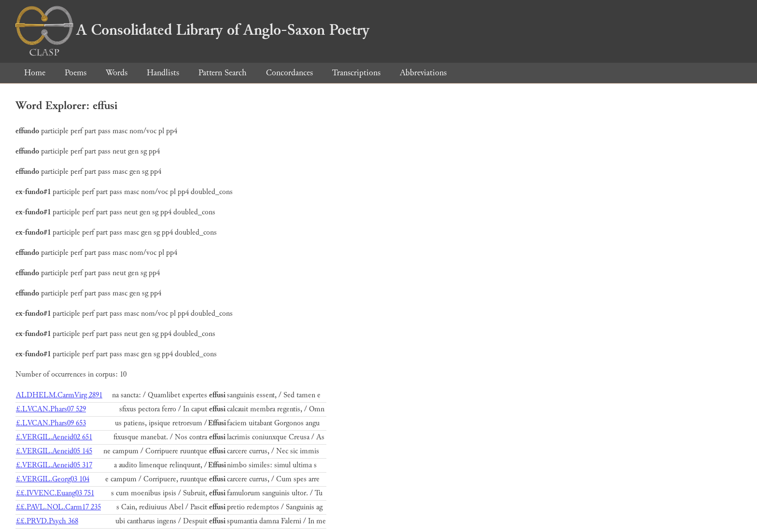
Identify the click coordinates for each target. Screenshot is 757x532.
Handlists (163, 73)
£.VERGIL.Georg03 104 (53, 479)
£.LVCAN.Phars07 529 (51, 409)
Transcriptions (356, 73)
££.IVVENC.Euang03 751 (55, 493)
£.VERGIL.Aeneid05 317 (54, 465)
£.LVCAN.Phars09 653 (51, 423)
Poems (76, 73)
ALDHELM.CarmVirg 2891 (59, 395)
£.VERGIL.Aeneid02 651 (54, 437)
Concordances (289, 73)
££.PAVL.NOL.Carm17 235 (58, 507)
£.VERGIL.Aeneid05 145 (54, 451)
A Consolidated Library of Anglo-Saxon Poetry (192, 30)
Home (35, 73)
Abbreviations (423, 73)
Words (117, 73)
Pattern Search (223, 73)
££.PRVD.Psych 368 (47, 521)
